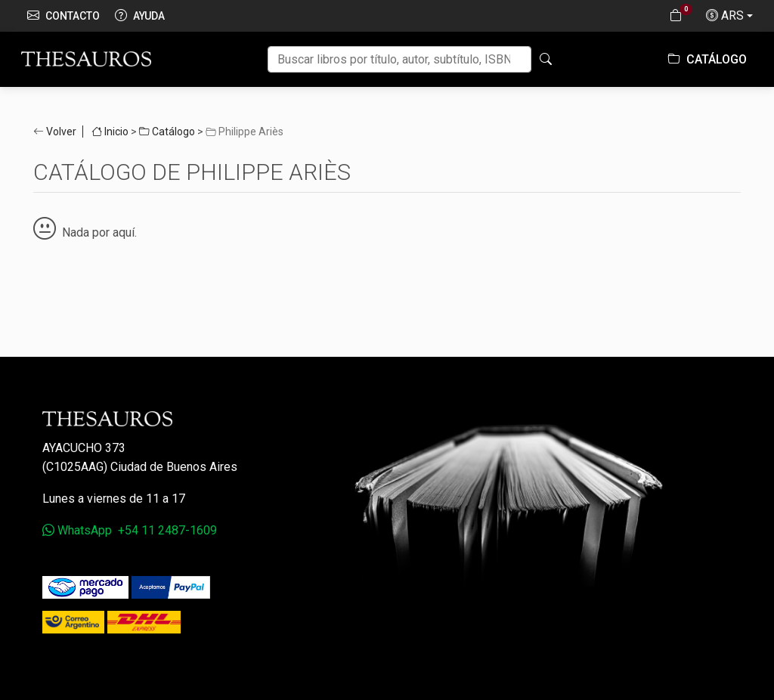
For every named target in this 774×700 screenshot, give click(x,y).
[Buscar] (399, 59)
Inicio (110, 132)
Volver (61, 132)
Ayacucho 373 (84, 448)
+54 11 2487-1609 (167, 530)
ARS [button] (725, 16)
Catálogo (707, 59)
